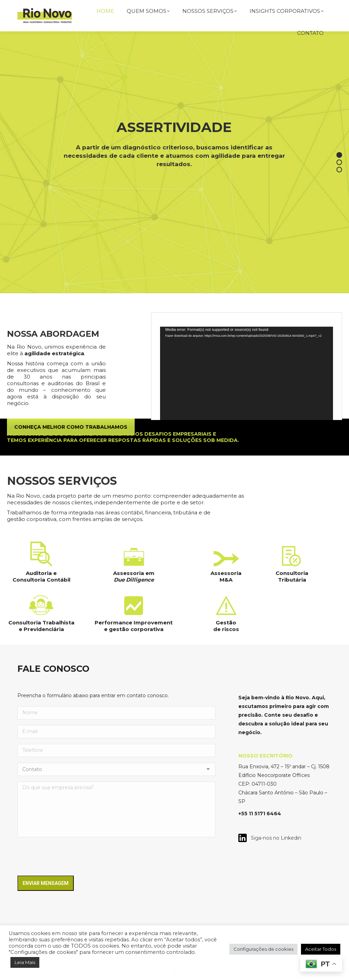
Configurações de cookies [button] (263, 949)
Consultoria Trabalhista (41, 623)
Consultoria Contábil (41, 580)
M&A (226, 580)
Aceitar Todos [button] (321, 949)
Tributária (292, 580)
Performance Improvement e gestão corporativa (134, 626)
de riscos (226, 629)
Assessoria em (134, 573)
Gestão (226, 623)
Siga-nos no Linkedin (274, 838)
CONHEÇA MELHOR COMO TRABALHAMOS (71, 427)
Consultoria (292, 573)
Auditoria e (41, 573)
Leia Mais (25, 962)
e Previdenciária (41, 629)
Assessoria (226, 573)
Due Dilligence (134, 580)
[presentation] (70, 856)
